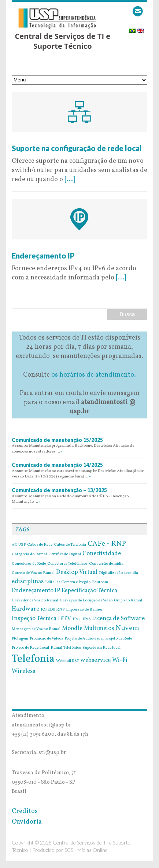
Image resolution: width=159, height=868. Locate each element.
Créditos (25, 811)
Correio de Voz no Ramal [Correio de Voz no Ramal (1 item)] (33, 573)
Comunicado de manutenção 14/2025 (57, 465)
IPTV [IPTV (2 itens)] (64, 619)
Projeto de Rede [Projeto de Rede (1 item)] (119, 639)
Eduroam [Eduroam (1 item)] (100, 582)
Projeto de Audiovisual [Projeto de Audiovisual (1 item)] (84, 639)
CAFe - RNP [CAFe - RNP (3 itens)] (107, 544)
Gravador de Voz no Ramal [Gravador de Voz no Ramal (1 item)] (35, 601)
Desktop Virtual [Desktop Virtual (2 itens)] (77, 572)
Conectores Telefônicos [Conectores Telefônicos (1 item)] (67, 564)
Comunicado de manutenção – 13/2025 (59, 490)
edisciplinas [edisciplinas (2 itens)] (28, 582)
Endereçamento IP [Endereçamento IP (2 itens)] (36, 591)
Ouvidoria (27, 822)
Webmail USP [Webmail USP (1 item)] (68, 661)
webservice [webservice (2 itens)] (96, 660)
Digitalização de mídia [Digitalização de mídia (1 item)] (119, 573)
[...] (70, 180)
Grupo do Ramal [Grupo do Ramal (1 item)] (128, 601)
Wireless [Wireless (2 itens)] (23, 671)
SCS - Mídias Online (86, 850)
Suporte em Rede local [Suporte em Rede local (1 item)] (101, 648)
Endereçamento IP (43, 256)
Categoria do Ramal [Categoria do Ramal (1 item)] (29, 554)
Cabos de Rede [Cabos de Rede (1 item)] (40, 545)
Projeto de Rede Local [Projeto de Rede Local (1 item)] (30, 648)
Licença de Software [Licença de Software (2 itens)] (118, 619)
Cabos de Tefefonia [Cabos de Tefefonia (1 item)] (70, 545)
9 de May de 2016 (37, 139)
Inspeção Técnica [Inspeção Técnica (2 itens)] (34, 619)
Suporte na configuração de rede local (77, 148)
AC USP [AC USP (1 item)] (19, 545)
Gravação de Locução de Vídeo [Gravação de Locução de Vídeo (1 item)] (86, 601)
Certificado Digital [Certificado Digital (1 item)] (65, 554)
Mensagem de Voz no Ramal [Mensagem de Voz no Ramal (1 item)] (36, 629)
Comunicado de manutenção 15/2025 (57, 440)
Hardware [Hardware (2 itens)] (25, 609)
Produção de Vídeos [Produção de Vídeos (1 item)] (46, 639)
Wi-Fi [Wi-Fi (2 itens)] (120, 660)
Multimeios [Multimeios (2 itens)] (99, 629)
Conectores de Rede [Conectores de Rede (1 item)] (29, 564)
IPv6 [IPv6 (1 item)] (86, 619)
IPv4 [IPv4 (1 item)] (77, 619)
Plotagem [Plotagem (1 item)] (20, 639)
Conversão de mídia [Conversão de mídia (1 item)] (106, 564)
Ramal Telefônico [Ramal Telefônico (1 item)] (66, 648)
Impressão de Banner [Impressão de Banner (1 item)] (84, 610)
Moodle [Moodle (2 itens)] (72, 629)
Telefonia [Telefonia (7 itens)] (33, 659)
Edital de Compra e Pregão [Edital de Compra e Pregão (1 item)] (68, 582)
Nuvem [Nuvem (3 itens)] (127, 628)
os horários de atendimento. (94, 375)
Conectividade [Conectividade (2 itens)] (102, 554)
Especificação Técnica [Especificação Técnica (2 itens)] (89, 591)
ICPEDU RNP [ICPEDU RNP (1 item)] (53, 610)
